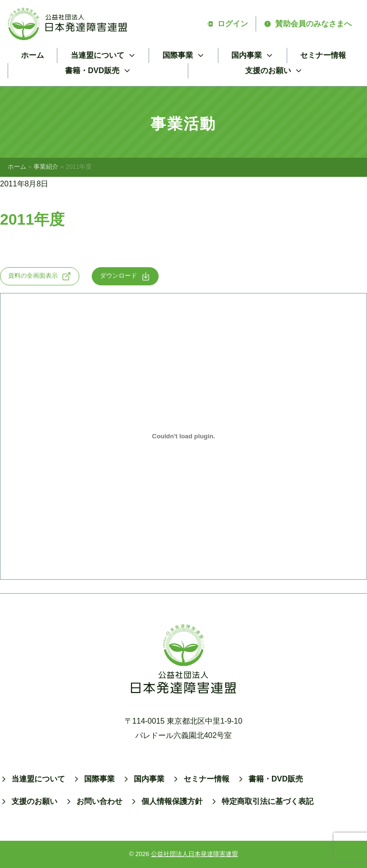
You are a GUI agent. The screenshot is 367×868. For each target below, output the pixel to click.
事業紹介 (46, 167)
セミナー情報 (323, 55)
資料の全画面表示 (40, 276)
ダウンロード (125, 276)
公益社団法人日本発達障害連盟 (194, 854)
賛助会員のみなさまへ (308, 24)
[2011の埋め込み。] (183, 436)
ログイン (227, 24)
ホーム (32, 55)
